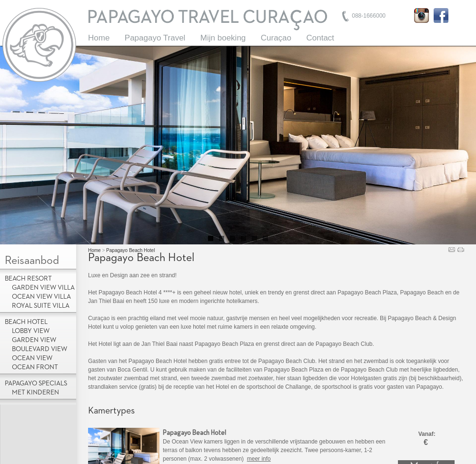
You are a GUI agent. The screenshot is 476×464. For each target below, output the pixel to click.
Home (99, 38)
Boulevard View (40, 349)
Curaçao (276, 38)
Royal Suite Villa (41, 306)
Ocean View (32, 358)
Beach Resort (28, 279)
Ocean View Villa (41, 297)
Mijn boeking (223, 38)
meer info (259, 459)
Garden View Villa (43, 288)
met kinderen (35, 393)
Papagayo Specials (36, 383)
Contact (320, 38)
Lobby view (31, 331)
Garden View (34, 340)
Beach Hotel (26, 322)
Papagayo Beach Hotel (130, 250)
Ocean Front (35, 367)
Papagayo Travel (155, 38)
